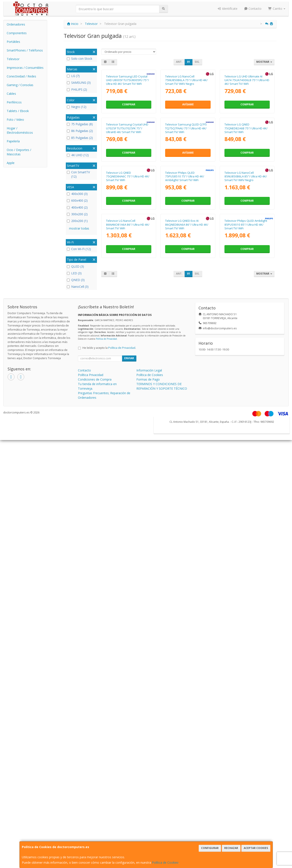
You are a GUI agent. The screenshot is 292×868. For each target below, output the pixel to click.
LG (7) (73, 76)
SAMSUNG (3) (79, 83)
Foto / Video (15, 120)
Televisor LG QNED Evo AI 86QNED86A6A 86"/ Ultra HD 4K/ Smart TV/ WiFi (187, 393)
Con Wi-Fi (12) (79, 249)
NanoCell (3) (78, 287)
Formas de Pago (148, 532)
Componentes (17, 33)
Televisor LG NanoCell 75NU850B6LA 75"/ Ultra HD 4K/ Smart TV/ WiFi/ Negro (186, 122)
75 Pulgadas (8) (80, 124)
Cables (11, 94)
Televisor (13, 59)
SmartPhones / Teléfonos (25, 50)
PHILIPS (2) (77, 89)
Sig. (197, 62)
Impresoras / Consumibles (25, 68)
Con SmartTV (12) (78, 174)
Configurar (210, 848)
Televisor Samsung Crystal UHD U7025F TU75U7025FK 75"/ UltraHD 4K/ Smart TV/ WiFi (127, 213)
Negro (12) (77, 107)
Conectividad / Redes (21, 76)
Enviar (129, 511)
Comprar (129, 147)
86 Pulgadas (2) (80, 131)
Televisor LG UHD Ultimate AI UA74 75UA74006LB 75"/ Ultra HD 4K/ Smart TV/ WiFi (247, 122)
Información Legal (149, 523)
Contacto (253, 9)
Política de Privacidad (106, 492)
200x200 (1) (77, 221)
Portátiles (13, 42)
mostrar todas (79, 228)
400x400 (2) (77, 207)
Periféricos (14, 102)
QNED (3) (76, 280)
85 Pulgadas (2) (80, 138)
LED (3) (74, 273)
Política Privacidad (91, 528)
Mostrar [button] (264, 62)
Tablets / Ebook (18, 111)
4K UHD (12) (78, 155)
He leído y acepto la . (109, 501)
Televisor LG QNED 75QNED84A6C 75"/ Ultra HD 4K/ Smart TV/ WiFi (128, 303)
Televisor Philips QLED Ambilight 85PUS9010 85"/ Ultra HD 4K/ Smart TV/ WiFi (246, 393)
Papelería (13, 141)
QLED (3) (75, 266)
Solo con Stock (80, 59)
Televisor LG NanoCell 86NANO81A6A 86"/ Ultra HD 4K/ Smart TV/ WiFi (128, 393)
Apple (11, 163)
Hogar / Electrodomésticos (20, 130)
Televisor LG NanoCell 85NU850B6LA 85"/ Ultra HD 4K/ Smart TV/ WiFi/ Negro (246, 303)
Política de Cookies (165, 862)
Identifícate (227, 9)
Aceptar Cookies (256, 848)
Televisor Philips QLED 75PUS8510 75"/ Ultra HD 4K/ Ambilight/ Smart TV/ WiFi (185, 303)
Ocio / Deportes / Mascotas (19, 152)
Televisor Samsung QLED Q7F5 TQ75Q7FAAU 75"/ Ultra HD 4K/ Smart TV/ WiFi (186, 213)
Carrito (277, 9)
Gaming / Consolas (20, 85)
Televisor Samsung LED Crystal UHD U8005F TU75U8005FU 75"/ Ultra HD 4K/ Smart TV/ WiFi (127, 122)
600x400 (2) (77, 200)
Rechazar (231, 848)
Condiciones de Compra (95, 532)
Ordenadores (16, 24)
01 (189, 62)
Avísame (188, 147)
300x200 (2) (77, 214)
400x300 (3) (77, 194)
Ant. (179, 62)
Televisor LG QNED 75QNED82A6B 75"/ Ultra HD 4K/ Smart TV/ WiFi (246, 213)
